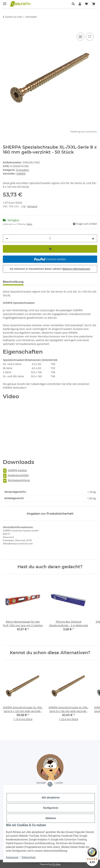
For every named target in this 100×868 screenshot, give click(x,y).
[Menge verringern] (7, 238)
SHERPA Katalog (15, 470)
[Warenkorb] (94, 4)
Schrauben (23, 170)
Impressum (12, 857)
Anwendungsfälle (16, 475)
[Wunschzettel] (86, 4)
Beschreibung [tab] (13, 282)
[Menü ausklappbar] (5, 2)
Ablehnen (51, 818)
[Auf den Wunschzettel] (90, 37)
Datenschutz (29, 857)
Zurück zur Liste (14, 17)
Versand (32, 206)
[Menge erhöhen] (93, 238)
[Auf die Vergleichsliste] (80, 37)
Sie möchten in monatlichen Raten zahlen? (50, 269)
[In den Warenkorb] (6, 28)
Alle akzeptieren (51, 798)
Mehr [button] (30, 224)
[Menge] (50, 238)
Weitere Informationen (76, 269)
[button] (73, 4)
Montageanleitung (16, 480)
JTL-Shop (56, 864)
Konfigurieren (51, 808)
